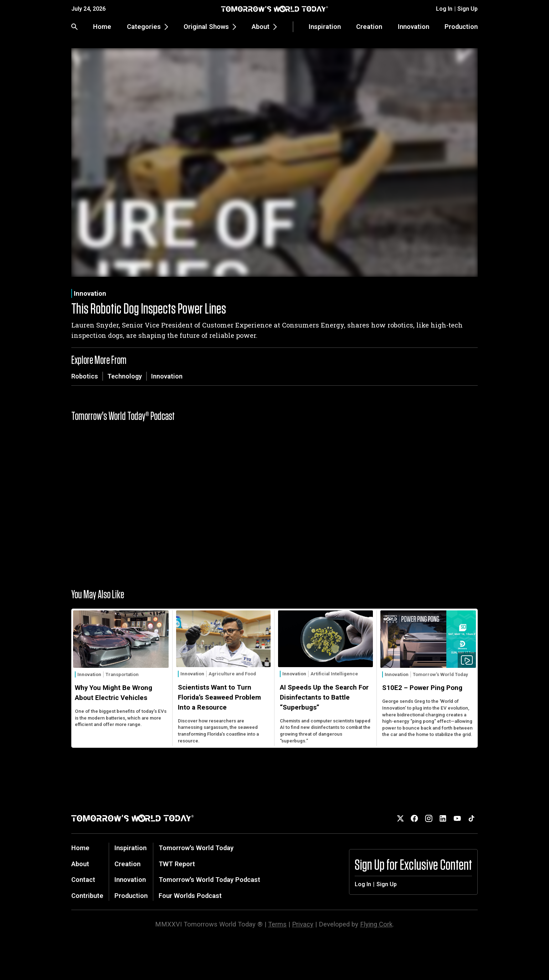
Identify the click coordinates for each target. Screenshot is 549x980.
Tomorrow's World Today (440, 674)
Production (461, 27)
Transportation (122, 674)
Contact (83, 880)
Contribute (87, 896)
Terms (277, 924)
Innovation (414, 27)
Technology (125, 376)
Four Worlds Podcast (190, 896)
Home (102, 27)
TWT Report (177, 864)
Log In (444, 9)
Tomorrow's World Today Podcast (209, 880)
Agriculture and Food (232, 674)
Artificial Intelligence (334, 674)
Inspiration (325, 27)
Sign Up (468, 9)
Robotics (85, 376)
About (80, 864)
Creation (369, 27)
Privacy (303, 924)
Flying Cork (376, 924)
